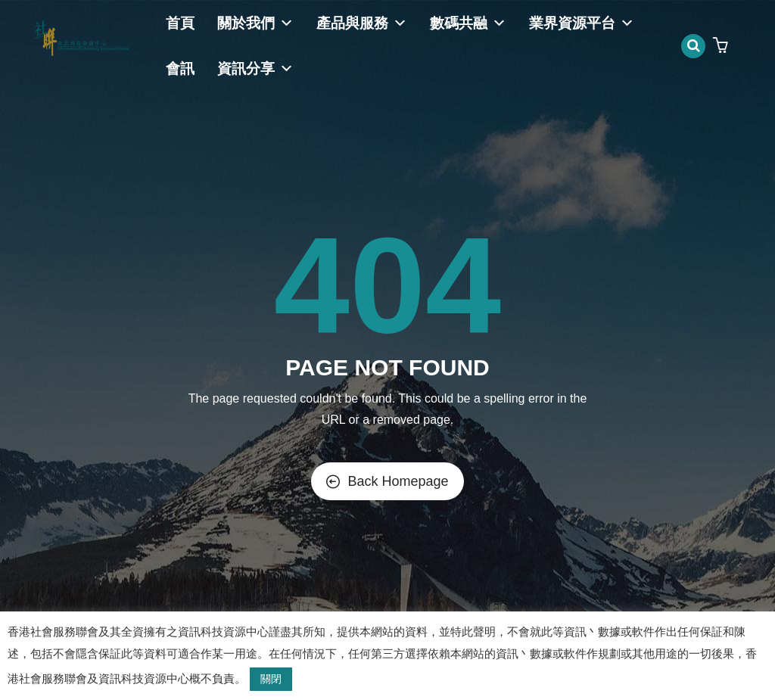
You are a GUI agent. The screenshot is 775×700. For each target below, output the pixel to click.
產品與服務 (362, 23)
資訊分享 (255, 68)
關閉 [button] (271, 679)
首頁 (180, 23)
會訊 (180, 68)
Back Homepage (387, 481)
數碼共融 (468, 23)
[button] (722, 47)
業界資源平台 (582, 23)
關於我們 (255, 23)
